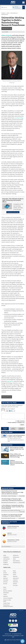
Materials (15, 576)
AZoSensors (16, 555)
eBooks (15, 573)
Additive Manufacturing (13, 526)
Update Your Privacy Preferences (13, 640)
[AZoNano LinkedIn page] (10, 621)
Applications (16, 578)
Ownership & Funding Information (8, 606)
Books (14, 571)
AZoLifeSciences (17, 563)
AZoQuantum (16, 557)
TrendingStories (5, 429)
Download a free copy (13, 212)
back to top (22, 610)
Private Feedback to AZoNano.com (16, 422)
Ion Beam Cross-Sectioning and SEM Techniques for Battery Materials (12, 515)
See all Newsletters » (7, 547)
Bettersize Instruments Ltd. (10, 502)
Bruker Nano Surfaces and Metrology (12, 510)
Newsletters (6, 593)
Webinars (6, 578)
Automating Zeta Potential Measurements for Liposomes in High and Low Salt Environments (12, 492)
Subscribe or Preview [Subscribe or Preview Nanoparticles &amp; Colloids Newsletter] (12, 541)
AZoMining (6, 564)
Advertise (6, 596)
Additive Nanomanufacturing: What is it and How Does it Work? (17, 463)
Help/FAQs (15, 582)
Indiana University (7, 35)
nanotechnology (19, 118)
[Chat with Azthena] (23, 641)
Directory (5, 582)
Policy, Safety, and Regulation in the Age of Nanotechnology (17, 455)
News (8, 13)
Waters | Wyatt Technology (10, 496)
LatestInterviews (13, 429)
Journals (5, 584)
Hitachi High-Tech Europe (10, 518)
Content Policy (7, 603)
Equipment (6, 575)
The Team (15, 585)
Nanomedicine (14, 13)
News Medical (16, 561)
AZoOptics (6, 561)
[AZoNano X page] (16, 621)
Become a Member (8, 591)
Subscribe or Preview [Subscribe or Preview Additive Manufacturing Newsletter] (12, 528)
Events (15, 575)
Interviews (6, 580)
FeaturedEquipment (21, 429)
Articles (5, 573)
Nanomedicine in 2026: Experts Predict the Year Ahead (17, 449)
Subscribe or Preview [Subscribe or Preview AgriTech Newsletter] (12, 535)
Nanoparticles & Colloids (13, 540)
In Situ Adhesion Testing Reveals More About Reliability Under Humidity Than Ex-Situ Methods (13, 507)
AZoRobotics (6, 557)
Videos (5, 576)
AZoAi (14, 559)
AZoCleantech (7, 559)
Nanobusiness (5, 14)
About (5, 587)
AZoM (5, 555)
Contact (5, 595)
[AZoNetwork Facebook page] (13, 621)
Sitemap (15, 584)
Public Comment (21, 421)
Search (5, 589)
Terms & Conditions (8, 598)
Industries (15, 580)
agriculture (10, 381)
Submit (22, 425)
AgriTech (9, 533)
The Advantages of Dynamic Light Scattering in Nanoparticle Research (12, 499)
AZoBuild (5, 563)
